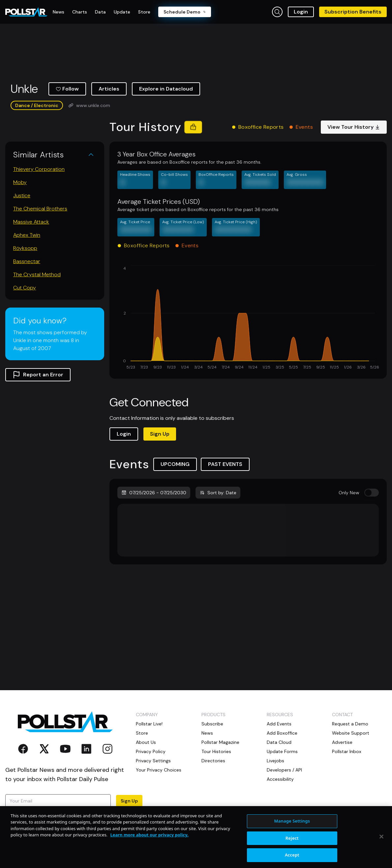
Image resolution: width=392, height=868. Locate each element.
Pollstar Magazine (220, 742)
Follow (67, 89)
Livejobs (275, 761)
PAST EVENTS (225, 464)
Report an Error (38, 375)
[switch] (372, 493)
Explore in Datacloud (166, 89)
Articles (109, 89)
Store (142, 733)
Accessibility (280, 779)
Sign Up (160, 434)
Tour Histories (216, 751)
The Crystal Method (37, 274)
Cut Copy (25, 288)
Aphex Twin (27, 235)
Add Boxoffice (282, 733)
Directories (213, 761)
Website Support (351, 733)
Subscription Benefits (353, 12)
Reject (292, 854)
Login (301, 12)
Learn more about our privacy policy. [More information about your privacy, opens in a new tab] (149, 851)
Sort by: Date (218, 493)
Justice (22, 195)
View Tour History (354, 127)
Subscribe (212, 724)
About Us (146, 742)
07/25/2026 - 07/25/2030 (154, 493)
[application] (248, 318)
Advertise (342, 742)
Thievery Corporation (39, 169)
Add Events (279, 724)
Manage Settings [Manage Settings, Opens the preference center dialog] (292, 837)
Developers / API (284, 770)
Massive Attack (31, 222)
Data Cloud (279, 742)
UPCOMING (175, 464)
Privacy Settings (153, 761)
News (207, 733)
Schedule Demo (185, 12)
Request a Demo (350, 724)
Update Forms (282, 751)
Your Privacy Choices (159, 770)
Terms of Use (19, 820)
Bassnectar (27, 261)
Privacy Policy (100, 813)
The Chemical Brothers (40, 209)
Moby (20, 182)
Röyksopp (25, 248)
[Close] (381, 853)
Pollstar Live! (149, 724)
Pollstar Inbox (347, 751)
